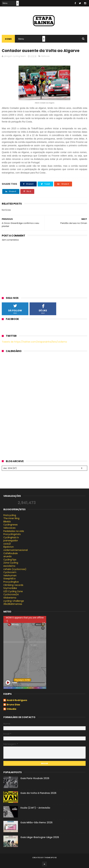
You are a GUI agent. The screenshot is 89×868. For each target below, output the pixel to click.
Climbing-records (13, 585)
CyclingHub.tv (11, 537)
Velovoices (9, 528)
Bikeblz (7, 522)
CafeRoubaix (11, 553)
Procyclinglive (11, 582)
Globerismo (10, 598)
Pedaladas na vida (14, 531)
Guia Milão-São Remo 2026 (36, 822)
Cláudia (11, 709)
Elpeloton (9, 547)
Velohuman (10, 575)
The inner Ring (11, 518)
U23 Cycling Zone (13, 591)
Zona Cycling (11, 563)
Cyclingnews (10, 525)
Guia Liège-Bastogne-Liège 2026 (40, 837)
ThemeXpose (50, 857)
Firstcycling (10, 515)
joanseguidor (11, 540)
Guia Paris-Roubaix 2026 (35, 778)
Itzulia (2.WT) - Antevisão (35, 808)
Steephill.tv (10, 579)
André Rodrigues (17, 700)
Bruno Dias (13, 705)
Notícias (45, 56)
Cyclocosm (10, 572)
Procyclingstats (12, 534)
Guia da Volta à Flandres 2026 (38, 793)
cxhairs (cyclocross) (15, 569)
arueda (7, 556)
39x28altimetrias (13, 604)
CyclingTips (10, 560)
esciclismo (9, 566)
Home (8, 39)
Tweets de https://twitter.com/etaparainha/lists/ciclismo (34, 342)
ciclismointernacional (16, 550)
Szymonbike (10, 588)
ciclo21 (7, 544)
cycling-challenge (14, 601)
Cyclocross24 (11, 594)
